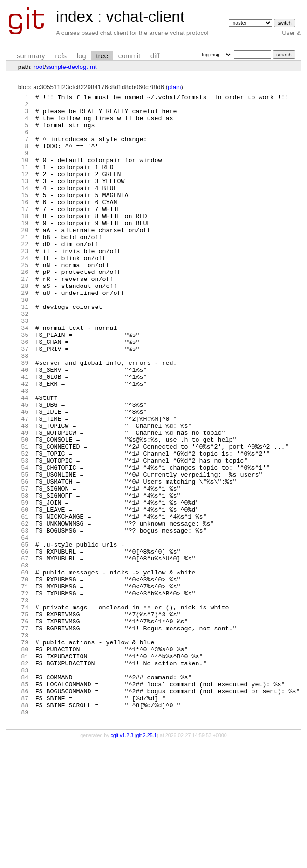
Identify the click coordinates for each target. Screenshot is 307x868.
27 (25, 316)
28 (25, 325)
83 (25, 786)
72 (25, 694)
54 (25, 543)
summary (31, 56)
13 (25, 199)
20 (25, 258)
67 (25, 652)
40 (25, 425)
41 (25, 434)
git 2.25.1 (147, 860)
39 (25, 417)
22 (25, 274)
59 (25, 585)
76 (25, 727)
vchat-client (145, 17)
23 (25, 283)
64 (25, 627)
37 (25, 400)
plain (174, 87)
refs (61, 56)
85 (25, 803)
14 (25, 207)
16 (25, 224)
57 (25, 568)
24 (25, 291)
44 (25, 459)
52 (25, 526)
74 (25, 711)
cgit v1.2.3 (122, 860)
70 (25, 677)
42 (25, 442)
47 (25, 484)
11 (25, 182)
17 (25, 232)
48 (25, 492)
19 (25, 249)
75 (25, 719)
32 (25, 358)
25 (25, 300)
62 (25, 610)
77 (25, 736)
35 (25, 383)
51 (25, 518)
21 (25, 266)
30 (25, 342)
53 (25, 534)
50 (25, 509)
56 (25, 560)
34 (25, 375)
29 (25, 333)
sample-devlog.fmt (72, 67)
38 (25, 409)
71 (25, 685)
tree (102, 56)
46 (25, 476)
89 (25, 836)
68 (25, 660)
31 (25, 350)
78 (25, 744)
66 (25, 643)
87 (25, 820)
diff (155, 56)
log (82, 56)
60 (25, 593)
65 (25, 635)
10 (25, 174)
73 (25, 702)
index (75, 17)
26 (25, 308)
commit (129, 56)
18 (25, 241)
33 (25, 367)
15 (25, 216)
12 (25, 191)
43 (25, 451)
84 (25, 794)
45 (25, 467)
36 (25, 392)
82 (25, 778)
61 (25, 601)
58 (25, 576)
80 (25, 761)
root (39, 67)
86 (25, 811)
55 (25, 551)
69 (25, 669)
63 (25, 618)
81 (25, 769)
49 (25, 501)
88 (25, 828)
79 (25, 752)
